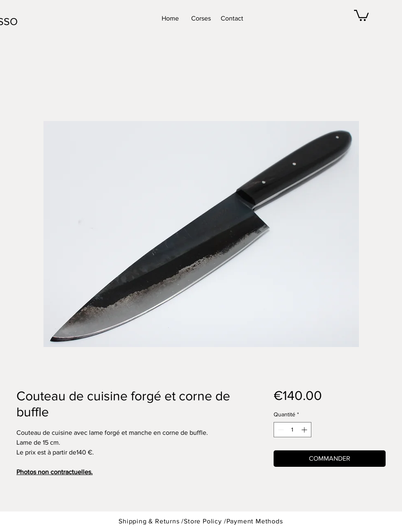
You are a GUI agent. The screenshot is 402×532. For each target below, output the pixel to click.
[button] (361, 15)
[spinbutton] (292, 430)
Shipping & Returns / (151, 521)
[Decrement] (280, 430)
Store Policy (204, 521)
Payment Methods (255, 521)
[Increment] (305, 430)
